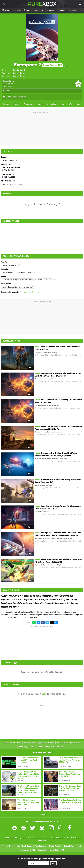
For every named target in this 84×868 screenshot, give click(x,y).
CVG (56, 850)
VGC (33, 850)
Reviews (17, 104)
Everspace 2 (38, 65)
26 (30, 421)
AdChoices (60, 838)
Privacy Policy (62, 743)
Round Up (72, 408)
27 (30, 394)
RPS (62, 850)
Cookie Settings (44, 747)
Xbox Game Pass (61, 355)
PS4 (15, 184)
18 (30, 474)
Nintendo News (70, 846)
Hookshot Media (14, 838)
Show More (42, 814)
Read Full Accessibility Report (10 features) (18, 287)
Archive (32, 747)
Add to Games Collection (14, 97)
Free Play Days (74, 355)
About (13, 743)
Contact (51, 743)
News (63, 104)
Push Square (27, 846)
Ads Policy (23, 747)
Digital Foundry (55, 846)
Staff (19, 743)
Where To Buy (75, 104)
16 (30, 448)
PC (70, 541)
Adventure (13, 160)
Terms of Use (75, 743)
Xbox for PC (7, 184)
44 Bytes (52, 838)
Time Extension (41, 846)
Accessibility (52, 104)
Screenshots (29, 104)
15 (30, 527)
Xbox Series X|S (19, 70)
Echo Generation (75, 568)
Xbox (52, 355)
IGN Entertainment (34, 838)
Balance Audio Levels (45, 280)
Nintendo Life (15, 846)
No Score (7, 91)
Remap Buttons (8, 273)
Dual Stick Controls (25, 273)
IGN (79, 846)
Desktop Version (59, 747)
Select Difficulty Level (10, 265)
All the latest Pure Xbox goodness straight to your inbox (42, 859)
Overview (6, 104)
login (44, 694)
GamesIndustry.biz (45, 850)
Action (5, 160)
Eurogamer (25, 850)
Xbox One (80, 408)
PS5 (21, 184)
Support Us (41, 743)
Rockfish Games (19, 73)
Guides (41, 104)
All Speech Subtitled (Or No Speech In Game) (18, 280)
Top (6, 743)
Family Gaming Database (29, 292)
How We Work (29, 743)
